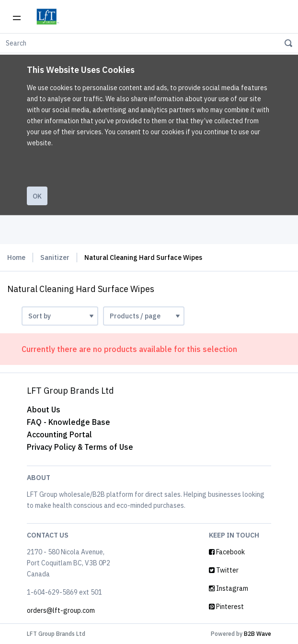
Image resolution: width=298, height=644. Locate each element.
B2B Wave (258, 634)
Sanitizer (55, 258)
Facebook (227, 552)
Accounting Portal (59, 434)
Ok (37, 196)
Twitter (224, 570)
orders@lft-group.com (61, 610)
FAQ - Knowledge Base (69, 422)
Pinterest (226, 607)
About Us (44, 410)
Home (16, 258)
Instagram (229, 588)
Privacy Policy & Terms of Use (80, 447)
